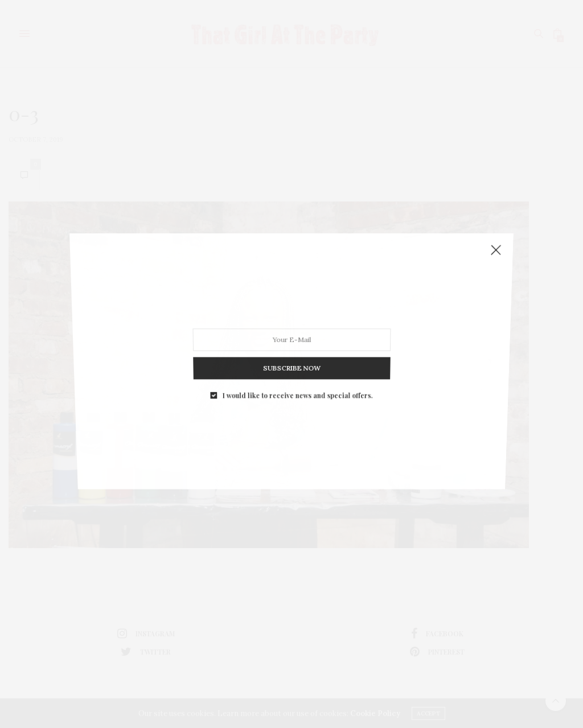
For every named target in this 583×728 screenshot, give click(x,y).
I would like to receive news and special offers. (297, 383)
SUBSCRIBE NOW (291, 359)
